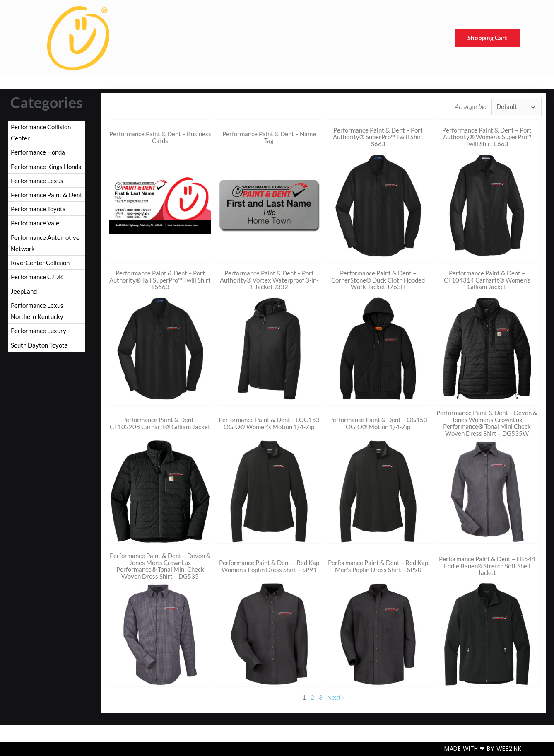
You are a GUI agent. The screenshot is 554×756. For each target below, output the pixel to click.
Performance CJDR (37, 280)
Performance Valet (36, 225)
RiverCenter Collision (40, 265)
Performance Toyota (38, 210)
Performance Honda (38, 152)
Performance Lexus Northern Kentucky (37, 314)
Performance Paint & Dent (47, 196)
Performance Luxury (39, 334)
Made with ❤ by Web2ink (483, 749)
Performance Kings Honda (46, 167)
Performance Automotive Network (45, 245)
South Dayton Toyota (39, 349)
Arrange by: (470, 107)
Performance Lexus (37, 181)
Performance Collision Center (41, 133)
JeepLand (24, 294)
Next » (336, 698)
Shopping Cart (487, 38)
